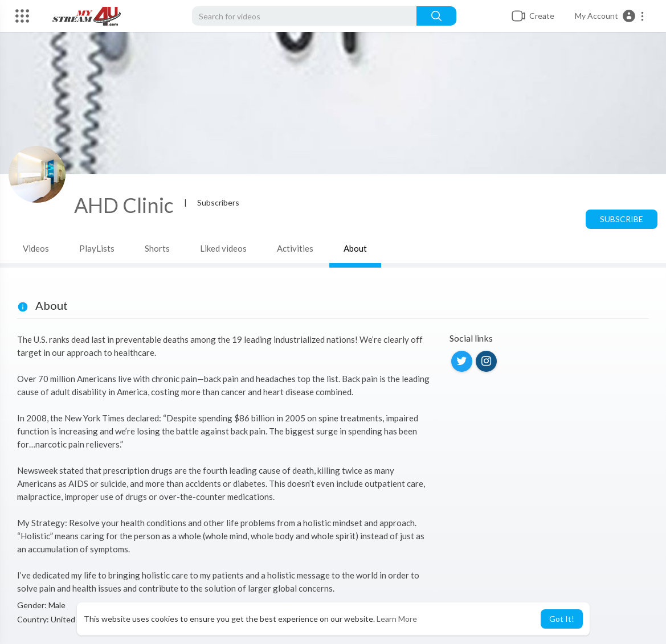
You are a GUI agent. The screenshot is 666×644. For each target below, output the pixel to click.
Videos (36, 248)
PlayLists (97, 248)
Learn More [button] (397, 619)
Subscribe (622, 219)
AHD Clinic (124, 205)
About (355, 248)
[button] (610, 16)
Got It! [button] (562, 619)
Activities (295, 248)
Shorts (157, 248)
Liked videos (223, 248)
